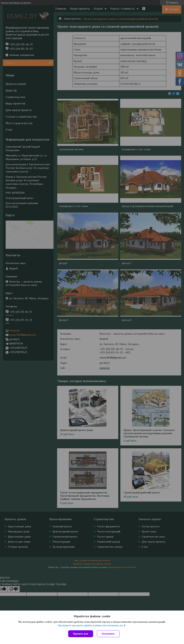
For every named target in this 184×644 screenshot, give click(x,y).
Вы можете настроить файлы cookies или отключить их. (91, 625)
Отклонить (108, 634)
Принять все (81, 634)
